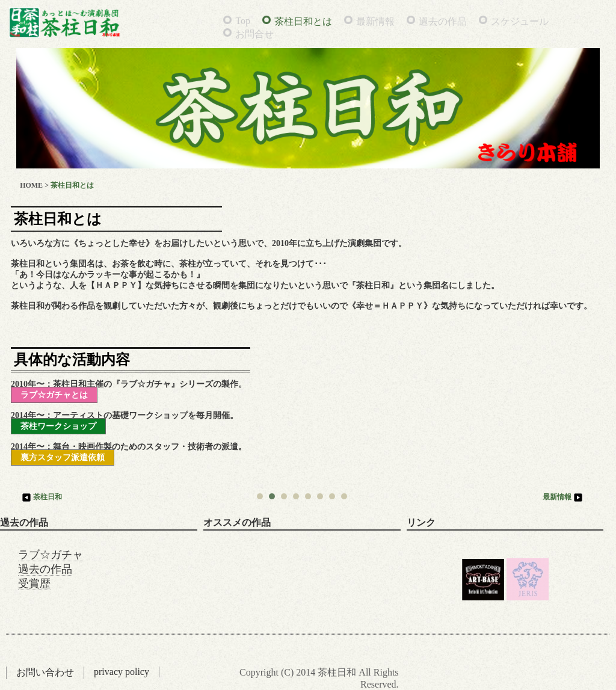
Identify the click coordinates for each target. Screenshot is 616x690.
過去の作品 (443, 21)
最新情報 (375, 21)
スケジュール (520, 21)
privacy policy (122, 672)
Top (243, 21)
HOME (31, 185)
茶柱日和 (41, 497)
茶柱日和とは (303, 21)
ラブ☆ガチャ (51, 555)
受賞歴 (34, 584)
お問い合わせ (45, 672)
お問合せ (254, 34)
